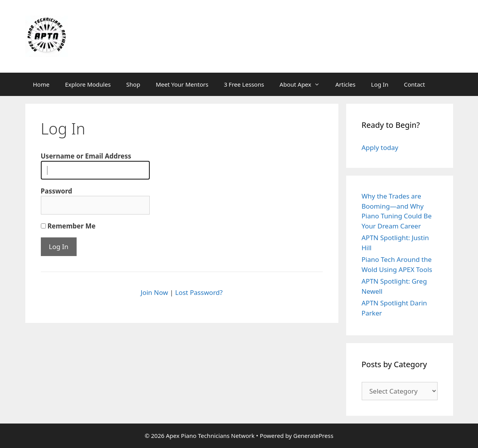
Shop (133, 84)
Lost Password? (199, 292)
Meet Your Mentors (182, 84)
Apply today (380, 147)
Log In (380, 84)
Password (57, 191)
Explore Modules (88, 84)
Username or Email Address (86, 156)
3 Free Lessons (244, 84)
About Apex (304, 84)
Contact (414, 84)
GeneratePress (313, 436)
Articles (345, 84)
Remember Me (68, 226)
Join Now (154, 292)
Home (41, 84)
